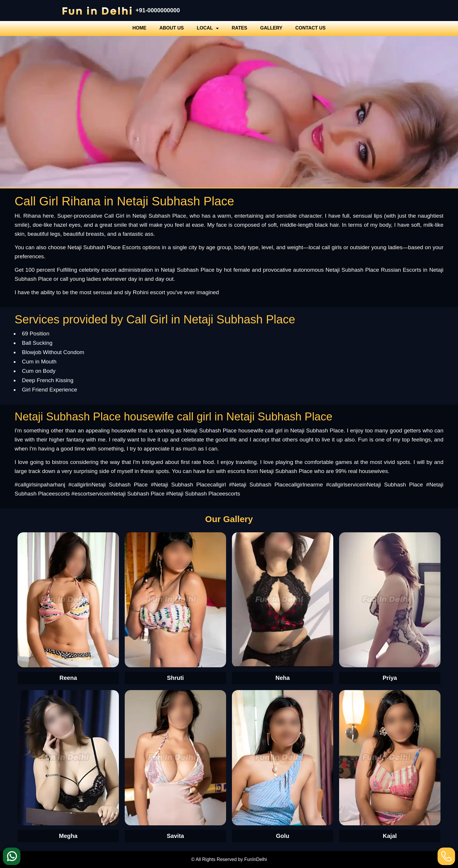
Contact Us (310, 28)
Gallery (271, 28)
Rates (239, 28)
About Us (172, 28)
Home (139, 28)
